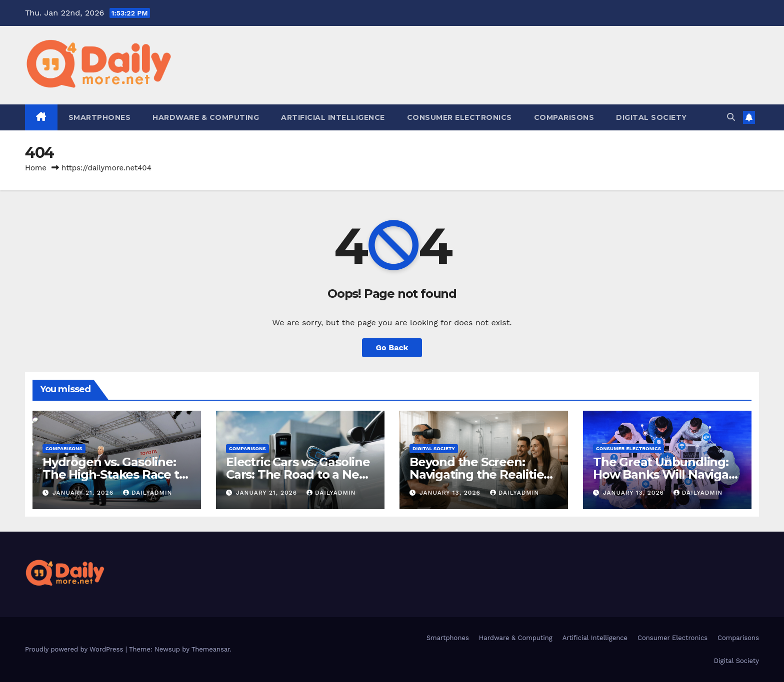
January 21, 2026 (84, 493)
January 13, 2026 (451, 493)
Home (36, 168)
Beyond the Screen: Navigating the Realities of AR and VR (479, 474)
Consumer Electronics (459, 117)
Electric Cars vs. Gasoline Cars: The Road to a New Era (298, 474)
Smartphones (100, 117)
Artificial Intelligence (333, 117)
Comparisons (564, 117)
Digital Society (651, 117)
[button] (731, 117)
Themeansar (211, 649)
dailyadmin (148, 493)
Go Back (392, 347)
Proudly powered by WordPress (75, 649)
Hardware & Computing (206, 117)
